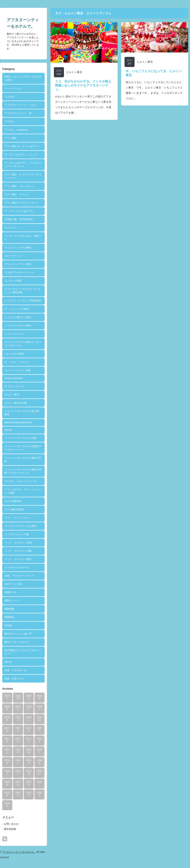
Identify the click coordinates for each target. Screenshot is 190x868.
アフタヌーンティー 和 (18, 113)
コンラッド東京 (13, 281)
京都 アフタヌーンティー (19, 576)
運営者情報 (10, 829)
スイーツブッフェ (14, 334)
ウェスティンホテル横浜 (18, 248)
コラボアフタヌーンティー (19, 272)
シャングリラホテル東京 (18, 325)
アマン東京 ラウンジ (17, 194)
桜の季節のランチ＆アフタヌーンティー (23, 652)
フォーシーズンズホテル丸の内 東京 (23, 413)
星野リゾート (12, 601)
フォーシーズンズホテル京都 (20, 438)
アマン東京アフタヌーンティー (22, 203)
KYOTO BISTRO (14, 378)
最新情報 (9, 609)
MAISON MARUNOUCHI (18, 422)
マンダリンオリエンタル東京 (20, 526)
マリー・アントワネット (18, 518)
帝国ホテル (11, 592)
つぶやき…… (12, 97)
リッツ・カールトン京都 (18, 543)
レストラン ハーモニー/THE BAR (23, 301)
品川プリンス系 (13, 584)
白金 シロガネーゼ (16, 670)
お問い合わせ (11, 824)
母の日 (8, 662)
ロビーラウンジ (13, 256)
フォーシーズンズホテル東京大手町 (23, 460)
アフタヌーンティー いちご (20, 105)
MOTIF (8, 430)
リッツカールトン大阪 (17, 534)
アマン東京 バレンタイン (19, 186)
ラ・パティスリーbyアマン (19, 211)
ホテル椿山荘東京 (14, 509)
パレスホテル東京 (14, 354)
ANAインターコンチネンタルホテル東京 (23, 78)
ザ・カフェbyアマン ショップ (21, 155)
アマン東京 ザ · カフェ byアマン (22, 146)
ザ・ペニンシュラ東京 (17, 309)
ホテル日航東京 (13, 501)
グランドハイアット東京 (18, 264)
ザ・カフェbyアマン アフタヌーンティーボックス (23, 165)
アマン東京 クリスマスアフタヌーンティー (23, 176)
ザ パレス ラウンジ (17, 362)
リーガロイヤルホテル (17, 567)
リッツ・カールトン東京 (18, 559)
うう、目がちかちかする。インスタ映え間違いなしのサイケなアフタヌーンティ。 (83, 85)
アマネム (9, 121)
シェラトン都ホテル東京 (18, 317)
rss (5, 839)
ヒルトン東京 (12, 394)
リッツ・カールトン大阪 (18, 551)
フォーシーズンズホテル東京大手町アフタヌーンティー (23, 471)
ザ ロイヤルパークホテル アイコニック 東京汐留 (22, 291)
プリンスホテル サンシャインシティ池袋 (23, 491)
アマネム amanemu (16, 130)
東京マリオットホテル (17, 642)
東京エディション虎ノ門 (18, 634)
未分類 (8, 625)
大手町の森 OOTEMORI (19, 219)
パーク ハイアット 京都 (17, 370)
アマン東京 (11, 138)
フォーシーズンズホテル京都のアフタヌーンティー (23, 448)
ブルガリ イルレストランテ (20, 481)
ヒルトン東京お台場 (16, 403)
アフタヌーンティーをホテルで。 (19, 852)
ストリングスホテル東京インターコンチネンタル (23, 344)
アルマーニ (11, 228)
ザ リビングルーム (15, 386)
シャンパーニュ (13, 88)
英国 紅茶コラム (14, 678)
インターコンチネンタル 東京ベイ (23, 238)
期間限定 (9, 617)
